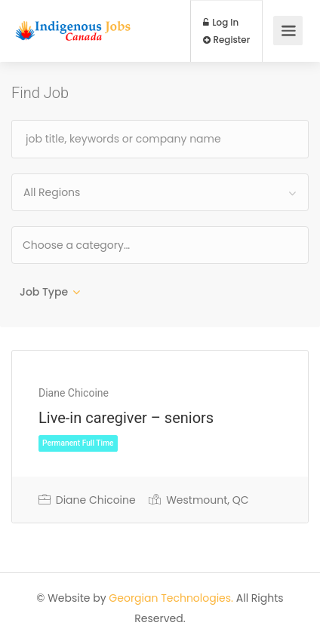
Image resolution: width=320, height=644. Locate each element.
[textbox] (125, 245)
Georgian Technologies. (171, 598)
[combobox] (160, 192)
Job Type (44, 292)
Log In (221, 23)
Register (227, 40)
